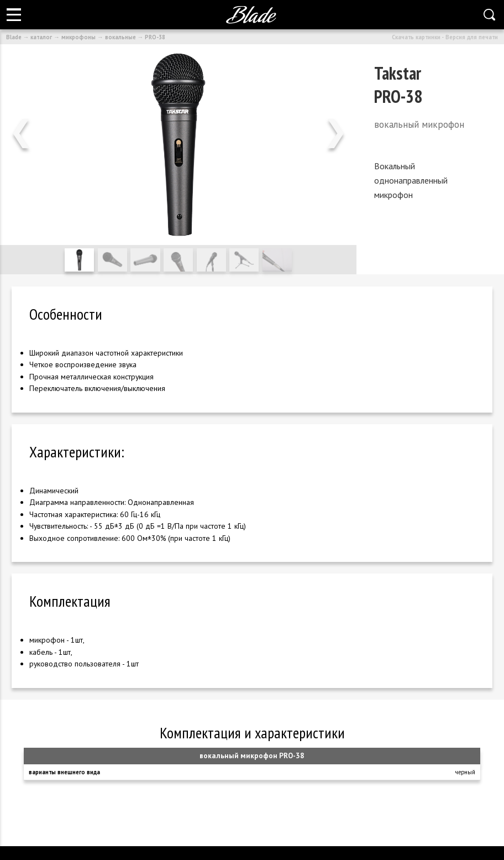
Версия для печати (472, 37)
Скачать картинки (416, 37)
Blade (14, 37)
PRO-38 (155, 37)
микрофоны (78, 37)
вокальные (120, 37)
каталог (41, 37)
